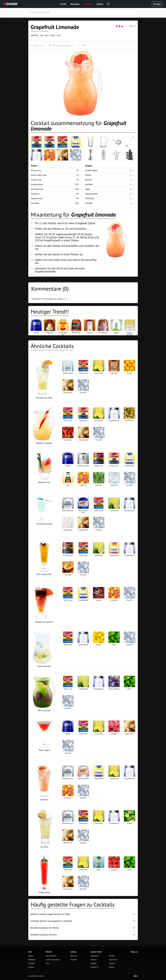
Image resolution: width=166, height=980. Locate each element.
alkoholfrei (35, 35)
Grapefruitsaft (37, 184)
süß (41, 35)
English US (95, 967)
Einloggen (157, 4)
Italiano (112, 967)
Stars (48, 963)
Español (94, 963)
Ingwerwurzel (37, 198)
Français (112, 956)
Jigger (88, 189)
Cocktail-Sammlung (53, 960)
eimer (59, 35)
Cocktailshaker (91, 194)
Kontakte (74, 960)
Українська (113, 960)
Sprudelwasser (37, 189)
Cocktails (88, 4)
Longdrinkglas (91, 170)
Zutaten (100, 4)
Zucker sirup (36, 180)
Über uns (74, 956)
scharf (53, 35)
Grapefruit (35, 194)
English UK (95, 956)
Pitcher (88, 175)
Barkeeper (75, 4)
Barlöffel (89, 184)
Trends (63, 4)
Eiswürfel (35, 203)
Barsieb (88, 180)
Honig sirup (36, 170)
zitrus (47, 35)
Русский (112, 963)
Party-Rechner (51, 956)
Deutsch (94, 960)
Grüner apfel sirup (39, 175)
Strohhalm (90, 198)
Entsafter (89, 203)
